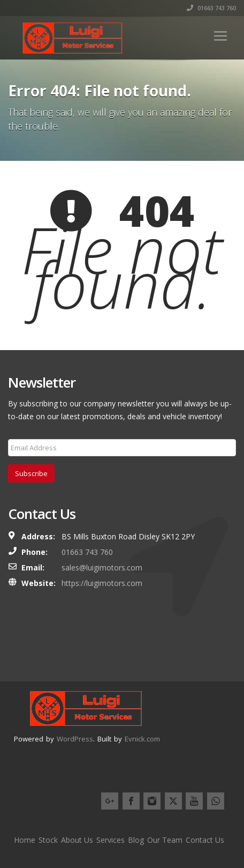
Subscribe (31, 473)
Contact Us (205, 840)
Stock (48, 840)
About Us (77, 840)
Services (110, 840)
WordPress (75, 739)
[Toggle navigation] (220, 36)
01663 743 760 (211, 8)
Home (25, 840)
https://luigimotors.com (102, 583)
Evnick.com (142, 739)
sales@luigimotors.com (102, 567)
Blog (136, 840)
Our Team (165, 840)
